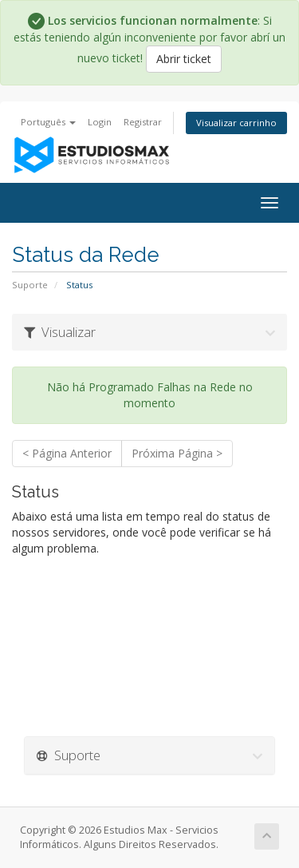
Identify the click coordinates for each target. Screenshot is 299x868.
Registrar (143, 122)
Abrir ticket (184, 59)
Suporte (30, 285)
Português (48, 122)
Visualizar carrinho (236, 123)
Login (100, 122)
